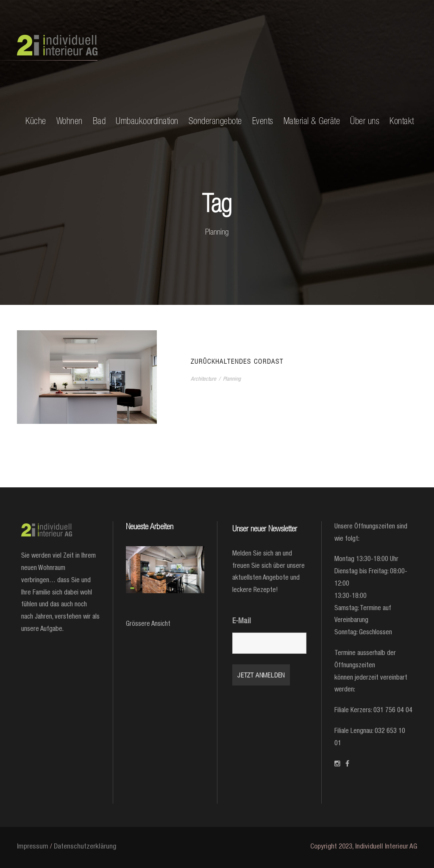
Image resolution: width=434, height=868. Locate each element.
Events (263, 121)
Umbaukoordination (147, 121)
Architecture (203, 380)
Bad (99, 121)
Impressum (33, 847)
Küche (36, 121)
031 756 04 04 (393, 711)
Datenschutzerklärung (85, 847)
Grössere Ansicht (148, 625)
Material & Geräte (312, 121)
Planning (232, 380)
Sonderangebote (215, 121)
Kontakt (402, 121)
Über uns (365, 121)
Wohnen (70, 121)
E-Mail (242, 622)
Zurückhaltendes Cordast (237, 361)
